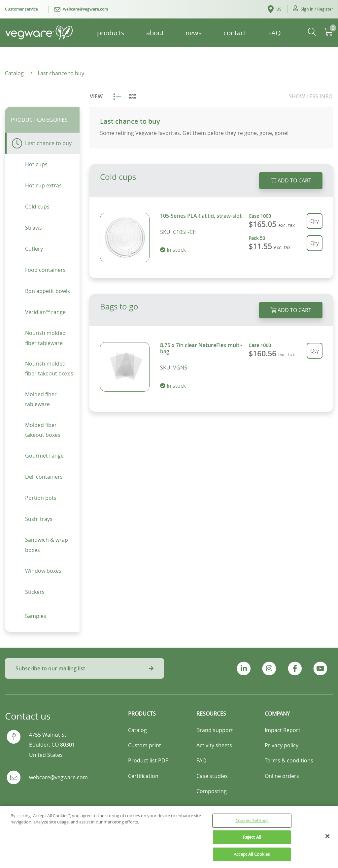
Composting (212, 791)
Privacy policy (282, 745)
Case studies (212, 776)
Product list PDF (148, 760)
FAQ (201, 760)
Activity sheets (214, 745)
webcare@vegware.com (58, 777)
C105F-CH (185, 232)
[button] (313, 9)
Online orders (282, 776)
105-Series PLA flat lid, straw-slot (201, 216)
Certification (143, 776)
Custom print (145, 745)
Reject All (252, 841)
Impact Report (283, 730)
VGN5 (180, 368)
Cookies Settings (252, 824)
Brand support (215, 730)
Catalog (137, 730)
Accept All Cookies (252, 858)
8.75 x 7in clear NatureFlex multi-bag (201, 348)
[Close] (327, 840)
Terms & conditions (289, 760)
